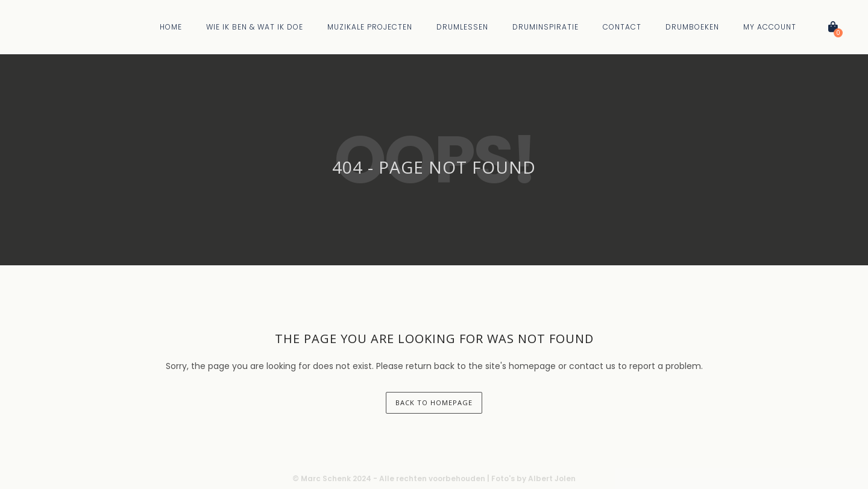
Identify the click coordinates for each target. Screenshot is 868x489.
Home (171, 27)
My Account (770, 27)
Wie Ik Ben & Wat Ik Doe (255, 27)
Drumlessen (462, 27)
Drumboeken (692, 27)
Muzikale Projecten (370, 27)
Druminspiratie (546, 27)
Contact (622, 27)
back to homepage (434, 402)
